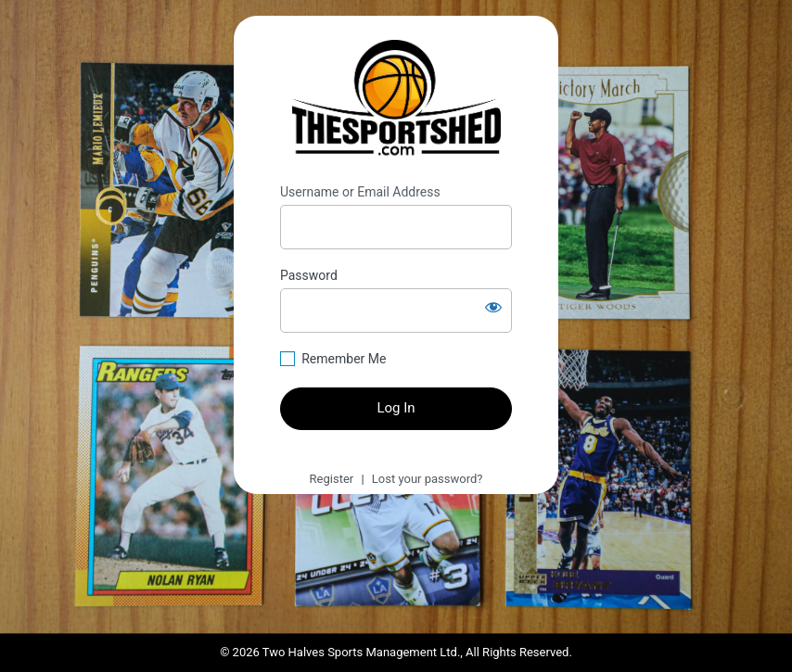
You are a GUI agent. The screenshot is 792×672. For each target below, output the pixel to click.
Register (332, 479)
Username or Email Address (360, 192)
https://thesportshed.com (396, 100)
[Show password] (493, 307)
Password (309, 275)
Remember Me (344, 359)
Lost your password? (428, 479)
